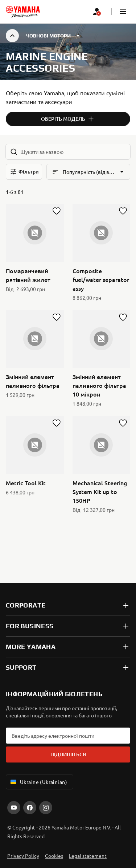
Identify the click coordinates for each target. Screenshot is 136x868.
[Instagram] (46, 808)
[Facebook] (30, 808)
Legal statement (88, 856)
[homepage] (23, 12)
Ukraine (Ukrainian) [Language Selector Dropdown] (38, 782)
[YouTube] (14, 808)
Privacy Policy (23, 856)
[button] (123, 12)
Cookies (54, 856)
